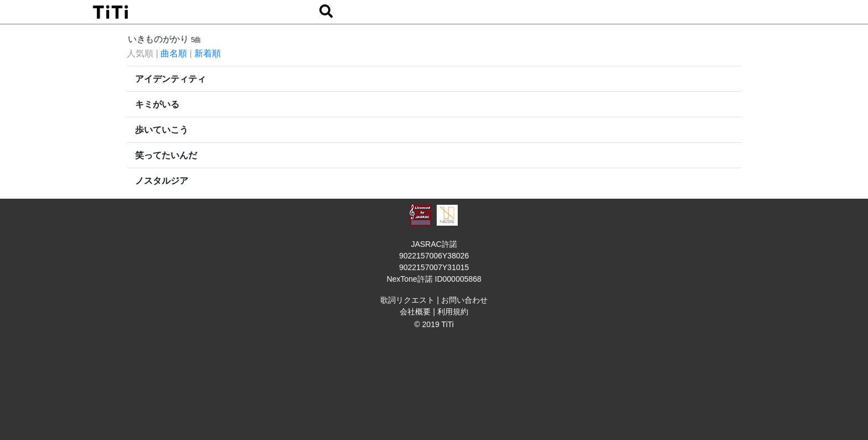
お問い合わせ (464, 300)
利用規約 (453, 312)
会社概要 (415, 312)
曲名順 (174, 53)
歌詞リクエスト (407, 300)
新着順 (208, 53)
